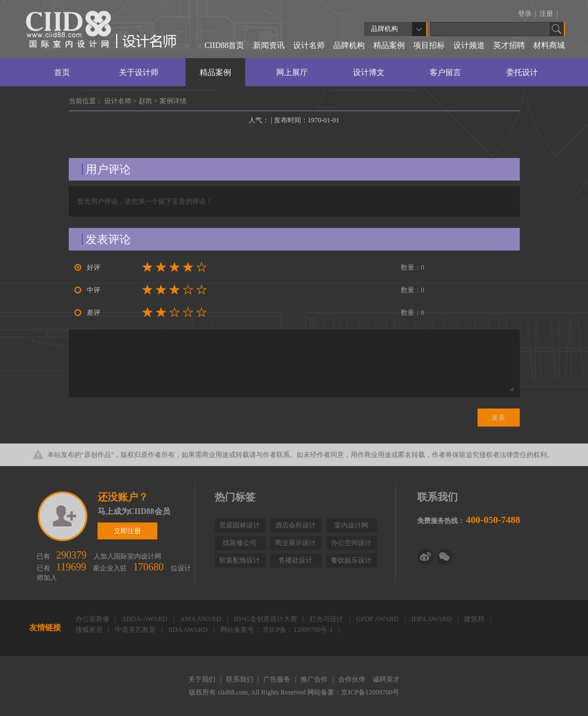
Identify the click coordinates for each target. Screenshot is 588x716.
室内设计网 (351, 525)
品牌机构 (349, 45)
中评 (87, 290)
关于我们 (203, 679)
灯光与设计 (327, 619)
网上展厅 (292, 73)
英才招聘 (509, 45)
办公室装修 (93, 619)
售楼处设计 (295, 560)
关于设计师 (139, 73)
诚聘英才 (386, 679)
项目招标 (429, 45)
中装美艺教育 (136, 630)
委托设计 (522, 73)
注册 (547, 14)
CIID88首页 (225, 45)
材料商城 (549, 45)
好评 (87, 267)
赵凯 (146, 101)
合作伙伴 (353, 679)
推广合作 (315, 679)
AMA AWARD (201, 619)
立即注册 (63, 516)
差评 (87, 313)
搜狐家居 (90, 630)
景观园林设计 (240, 525)
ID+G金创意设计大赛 (266, 619)
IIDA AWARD (189, 630)
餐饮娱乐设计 (351, 560)
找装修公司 (240, 543)
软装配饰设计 (240, 560)
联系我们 (240, 679)
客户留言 (445, 73)
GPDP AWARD (378, 619)
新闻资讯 (269, 45)
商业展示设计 (295, 543)
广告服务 (278, 679)
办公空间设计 (351, 543)
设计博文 (369, 73)
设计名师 (309, 45)
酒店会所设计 (295, 525)
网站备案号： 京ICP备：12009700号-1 (278, 630)
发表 (498, 418)
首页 (62, 73)
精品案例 (389, 45)
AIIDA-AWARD (145, 619)
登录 (526, 14)
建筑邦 (475, 619)
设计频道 (469, 45)
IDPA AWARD (432, 619)
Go (557, 29)
